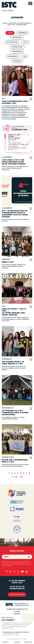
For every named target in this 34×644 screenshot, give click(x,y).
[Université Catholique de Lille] (17, 493)
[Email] (16, 557)
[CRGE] (17, 502)
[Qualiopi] (17, 518)
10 (16, 477)
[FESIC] (17, 509)
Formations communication (17, 609)
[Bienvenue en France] (17, 529)
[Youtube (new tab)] (22, 572)
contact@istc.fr (17, 589)
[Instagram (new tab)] (10, 572)
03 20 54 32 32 (17, 587)
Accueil (4, 11)
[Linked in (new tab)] (27, 572)
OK (29, 557)
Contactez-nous (17, 594)
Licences (17, 612)
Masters (17, 614)
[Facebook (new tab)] (7, 572)
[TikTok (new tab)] (14, 572)
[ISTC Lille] (9, 5)
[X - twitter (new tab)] (18, 572)
